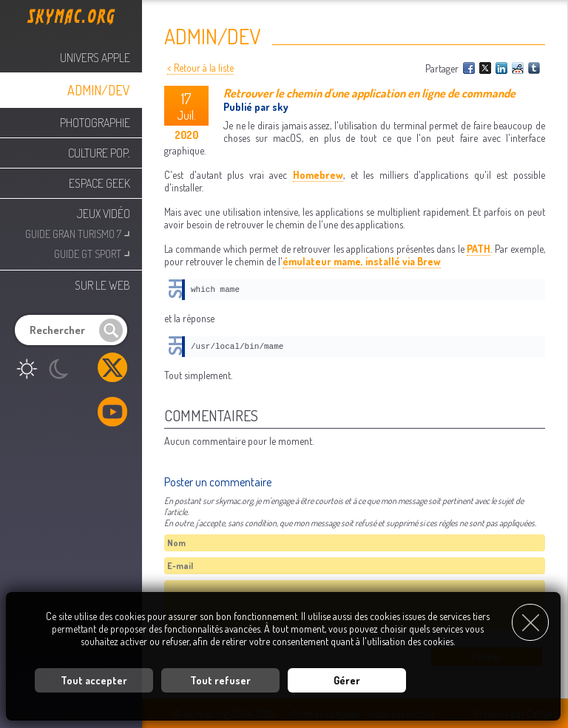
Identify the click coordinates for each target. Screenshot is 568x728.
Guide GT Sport (92, 252)
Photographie (95, 123)
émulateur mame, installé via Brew (362, 261)
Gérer (347, 680)
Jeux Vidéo (104, 214)
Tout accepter (94, 680)
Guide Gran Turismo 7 (78, 232)
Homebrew (318, 175)
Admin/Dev (99, 90)
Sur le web (102, 285)
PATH (479, 249)
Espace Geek (99, 183)
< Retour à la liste (200, 68)
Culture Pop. (99, 153)
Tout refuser (220, 680)
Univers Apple (95, 58)
